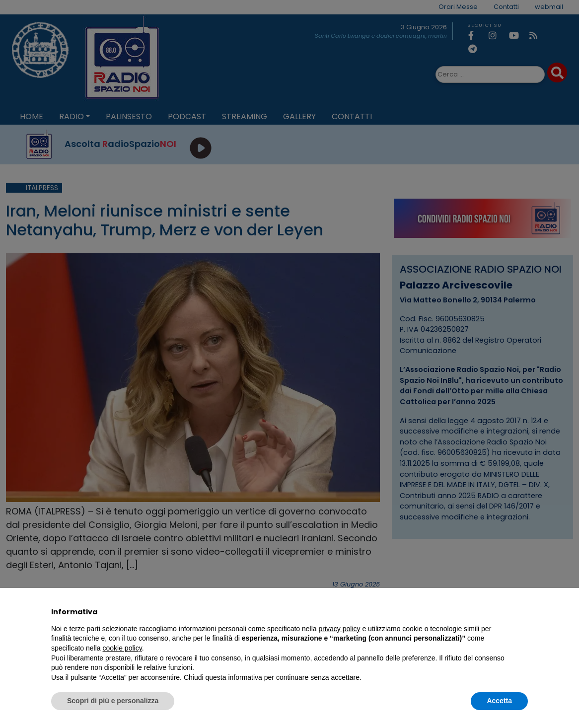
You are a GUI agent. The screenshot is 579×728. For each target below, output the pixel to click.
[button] (523, 612)
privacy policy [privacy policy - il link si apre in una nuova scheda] (340, 629)
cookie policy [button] (122, 648)
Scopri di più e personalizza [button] (113, 701)
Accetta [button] (499, 701)
